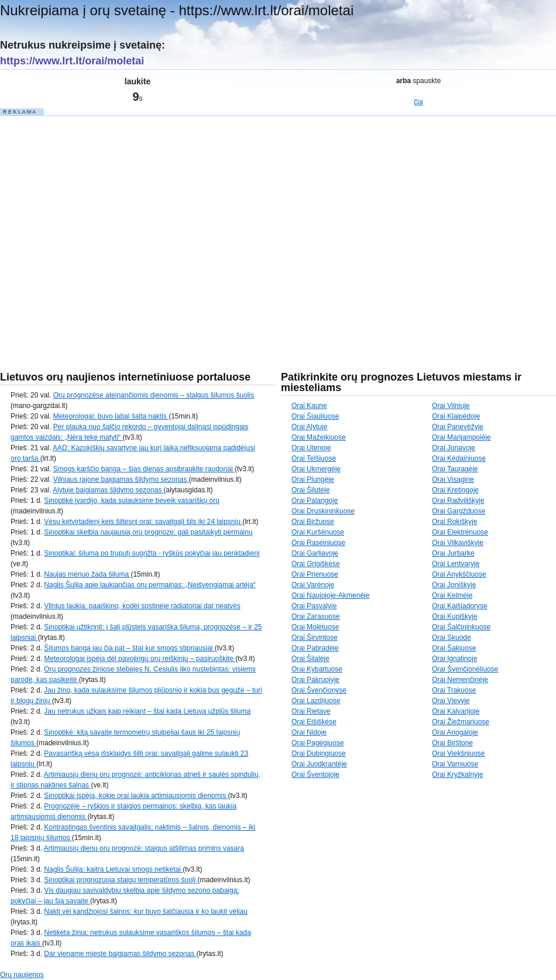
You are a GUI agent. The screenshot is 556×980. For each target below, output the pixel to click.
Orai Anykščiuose (459, 574)
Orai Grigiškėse (316, 564)
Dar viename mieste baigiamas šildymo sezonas (120, 954)
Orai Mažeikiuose (319, 437)
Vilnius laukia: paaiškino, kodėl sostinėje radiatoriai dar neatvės (142, 606)
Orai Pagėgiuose (318, 743)
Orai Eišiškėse (314, 722)
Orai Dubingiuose (319, 753)
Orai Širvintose (315, 638)
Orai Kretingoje (455, 490)
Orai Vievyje (451, 701)
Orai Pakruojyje (315, 680)
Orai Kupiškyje (454, 616)
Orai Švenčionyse (319, 690)
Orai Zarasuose (316, 616)
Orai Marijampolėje (461, 437)
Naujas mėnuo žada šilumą (87, 574)
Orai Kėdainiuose (459, 458)
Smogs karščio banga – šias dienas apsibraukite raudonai (144, 469)
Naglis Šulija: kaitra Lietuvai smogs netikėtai (113, 869)
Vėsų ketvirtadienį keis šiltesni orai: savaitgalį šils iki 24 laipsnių (143, 522)
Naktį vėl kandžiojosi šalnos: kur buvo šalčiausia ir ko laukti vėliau (146, 912)
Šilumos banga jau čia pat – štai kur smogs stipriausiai (129, 648)
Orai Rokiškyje (454, 522)
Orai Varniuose (455, 764)
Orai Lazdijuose (316, 701)
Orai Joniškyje (454, 585)
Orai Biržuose (313, 522)
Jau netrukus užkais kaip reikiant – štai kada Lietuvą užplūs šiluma (147, 711)
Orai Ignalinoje (454, 659)
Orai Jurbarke (453, 553)
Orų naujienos (22, 975)
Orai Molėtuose (315, 627)
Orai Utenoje (311, 448)
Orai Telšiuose (314, 458)
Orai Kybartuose (317, 669)
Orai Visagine (453, 479)
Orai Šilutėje (310, 490)
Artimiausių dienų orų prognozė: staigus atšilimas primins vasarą (144, 848)
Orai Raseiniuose (318, 543)
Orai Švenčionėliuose (465, 669)
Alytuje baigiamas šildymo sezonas (108, 490)
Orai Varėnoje (313, 585)
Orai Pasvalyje (314, 606)
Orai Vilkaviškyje (458, 543)
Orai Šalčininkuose (461, 627)
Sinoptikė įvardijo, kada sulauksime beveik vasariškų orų (131, 501)
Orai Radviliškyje (458, 501)
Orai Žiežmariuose (461, 722)
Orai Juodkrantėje (319, 764)
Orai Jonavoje (454, 448)
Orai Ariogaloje (455, 732)
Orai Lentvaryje (456, 564)
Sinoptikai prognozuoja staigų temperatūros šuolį (121, 880)
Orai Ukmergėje (316, 469)
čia (418, 102)
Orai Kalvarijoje (456, 711)
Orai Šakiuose (454, 648)
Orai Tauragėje (455, 469)
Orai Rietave (311, 711)
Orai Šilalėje (310, 659)
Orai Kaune (309, 406)
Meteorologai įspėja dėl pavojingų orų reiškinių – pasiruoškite (140, 659)
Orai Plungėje (313, 479)
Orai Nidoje (309, 732)
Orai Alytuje (309, 427)
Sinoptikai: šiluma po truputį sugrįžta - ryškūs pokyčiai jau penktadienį (152, 553)
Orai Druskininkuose (323, 511)
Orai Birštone (452, 743)
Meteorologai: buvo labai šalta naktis (111, 416)
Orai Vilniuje (451, 406)
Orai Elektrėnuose (460, 532)
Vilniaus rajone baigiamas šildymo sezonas (121, 479)
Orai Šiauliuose (315, 416)
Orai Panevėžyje (458, 427)
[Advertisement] (110, 227)
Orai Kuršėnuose (318, 532)
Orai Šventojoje (315, 775)
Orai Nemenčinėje (460, 680)
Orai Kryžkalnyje (457, 775)
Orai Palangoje (315, 501)
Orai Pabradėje (315, 648)
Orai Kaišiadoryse (460, 606)
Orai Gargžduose (459, 511)
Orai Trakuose (454, 690)
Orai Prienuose (315, 574)
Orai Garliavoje (315, 553)
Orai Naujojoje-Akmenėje (330, 595)
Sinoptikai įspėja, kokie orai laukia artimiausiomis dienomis (136, 796)
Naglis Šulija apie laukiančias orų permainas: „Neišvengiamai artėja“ (150, 585)
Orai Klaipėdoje (456, 416)
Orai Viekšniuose (459, 753)
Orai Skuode (452, 638)
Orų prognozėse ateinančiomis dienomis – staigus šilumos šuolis (154, 395)
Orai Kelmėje (452, 595)
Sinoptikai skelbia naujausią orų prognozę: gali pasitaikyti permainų (148, 532)
